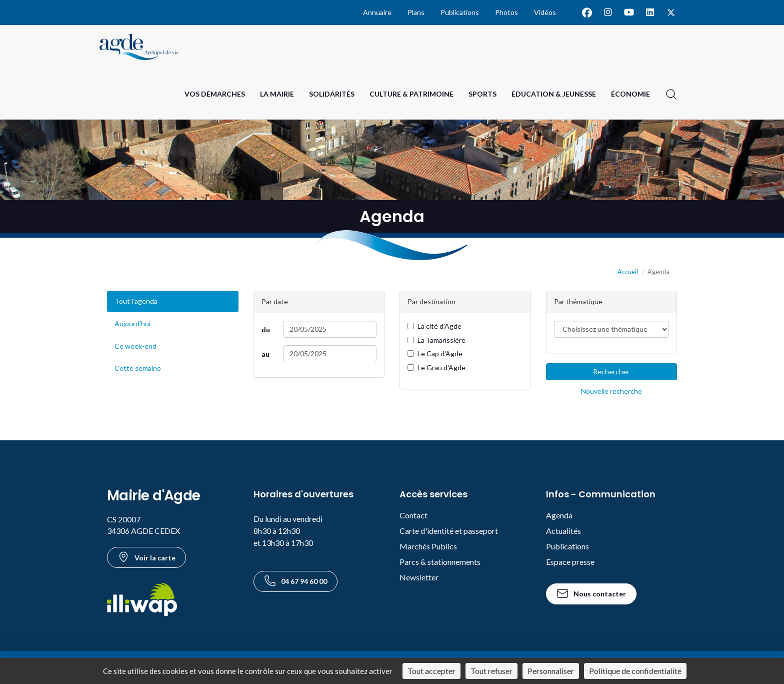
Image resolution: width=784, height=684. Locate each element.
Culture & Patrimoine (411, 94)
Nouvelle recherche (611, 391)
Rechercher (611, 372)
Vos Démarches (215, 94)
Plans (416, 12)
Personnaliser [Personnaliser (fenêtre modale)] (551, 671)
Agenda (559, 515)
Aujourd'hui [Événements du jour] (132, 323)
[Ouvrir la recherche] (671, 94)
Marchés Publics (428, 546)
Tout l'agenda (136, 301)
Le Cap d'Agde (435, 354)
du (266, 329)
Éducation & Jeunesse (554, 94)
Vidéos (545, 12)
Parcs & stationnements (440, 562)
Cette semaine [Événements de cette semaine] (138, 368)
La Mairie (277, 94)
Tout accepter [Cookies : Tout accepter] (431, 671)
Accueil (628, 272)
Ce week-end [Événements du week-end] (135, 346)
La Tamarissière (436, 340)
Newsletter (419, 577)
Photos (506, 12)
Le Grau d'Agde (436, 368)
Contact (413, 515)
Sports (482, 94)
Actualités (563, 531)
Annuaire (377, 12)
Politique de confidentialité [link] (635, 671)
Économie (630, 94)
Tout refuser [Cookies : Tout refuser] (491, 671)
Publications (460, 12)
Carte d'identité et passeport (449, 531)
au (265, 354)
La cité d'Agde (434, 326)
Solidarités (332, 94)
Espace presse (570, 562)
